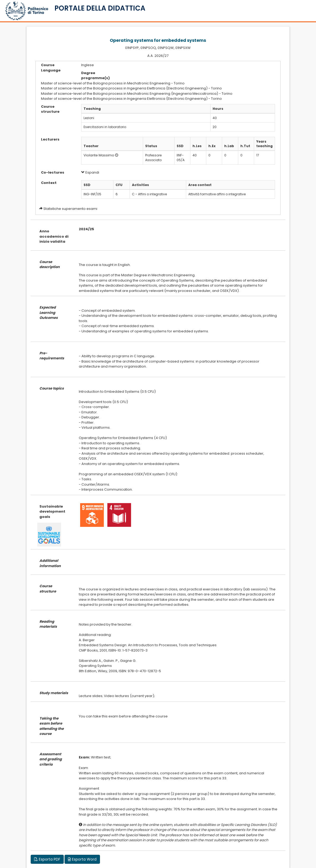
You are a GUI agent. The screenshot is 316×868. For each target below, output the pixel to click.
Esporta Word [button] (82, 859)
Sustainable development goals (52, 512)
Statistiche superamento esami (70, 209)
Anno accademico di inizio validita (54, 236)
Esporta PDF (47, 859)
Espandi (90, 172)
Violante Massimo (99, 155)
